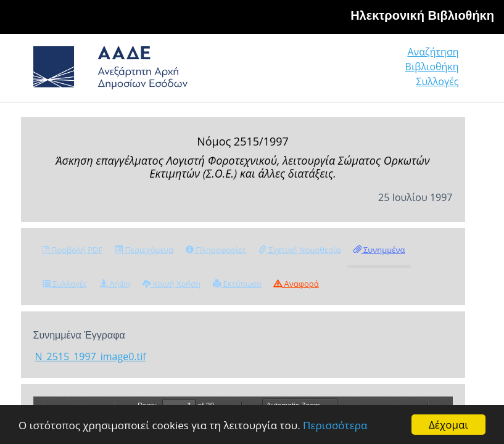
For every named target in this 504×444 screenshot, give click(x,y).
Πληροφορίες (216, 250)
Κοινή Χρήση (171, 284)
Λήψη (115, 284)
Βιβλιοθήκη (432, 67)
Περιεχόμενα (144, 250)
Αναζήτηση (433, 52)
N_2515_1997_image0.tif (91, 356)
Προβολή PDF (73, 250)
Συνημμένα (379, 250)
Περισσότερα (335, 425)
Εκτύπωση (237, 284)
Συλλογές (437, 81)
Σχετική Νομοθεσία (300, 250)
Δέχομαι (448, 425)
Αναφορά (296, 284)
